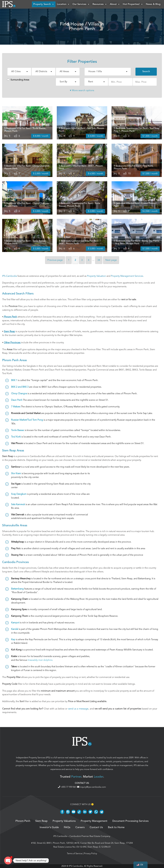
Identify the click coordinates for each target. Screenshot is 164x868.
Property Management (94, 821)
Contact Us (96, 827)
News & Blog (153, 4)
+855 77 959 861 (68, 787)
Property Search (44, 4)
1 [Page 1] (69, 260)
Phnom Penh (22, 761)
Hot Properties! (133, 4)
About (115, 4)
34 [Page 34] (99, 260)
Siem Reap (38, 761)
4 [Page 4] (89, 260)
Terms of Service (75, 853)
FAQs (67, 827)
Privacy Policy (90, 853)
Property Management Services (127, 276)
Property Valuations (64, 821)
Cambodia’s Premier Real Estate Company (90, 836)
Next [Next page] (111, 260)
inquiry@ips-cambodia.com (92, 787)
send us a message (78, 709)
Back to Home (116, 827)
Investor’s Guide (49, 827)
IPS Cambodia (60, 836)
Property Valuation (96, 276)
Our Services (81, 4)
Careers (80, 827)
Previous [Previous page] (55, 260)
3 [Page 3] (82, 260)
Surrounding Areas (18, 80)
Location (63, 4)
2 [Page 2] (75, 260)
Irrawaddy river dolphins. (40, 660)
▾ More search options (82, 90)
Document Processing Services (130, 821)
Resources (100, 4)
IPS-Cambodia (10, 276)
